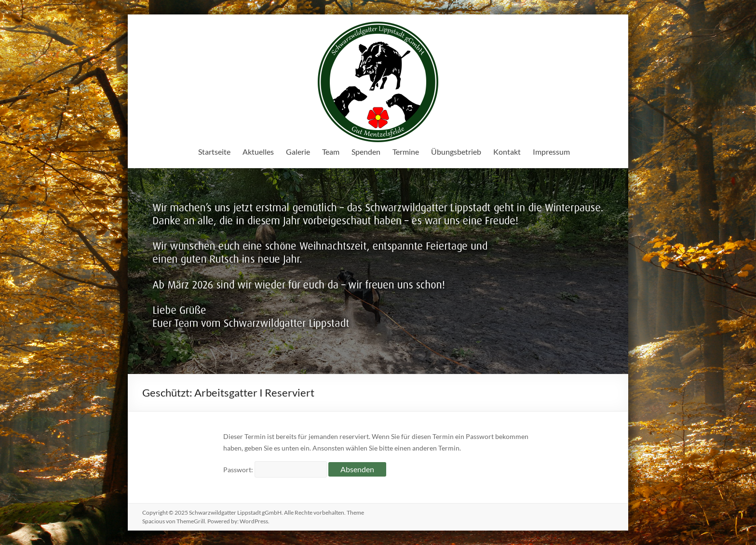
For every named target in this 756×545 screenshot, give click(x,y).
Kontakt (507, 152)
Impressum (551, 152)
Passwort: (275, 470)
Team (331, 152)
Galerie (298, 152)
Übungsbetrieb (456, 152)
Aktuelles (258, 152)
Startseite (214, 152)
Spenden (366, 152)
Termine (406, 152)
